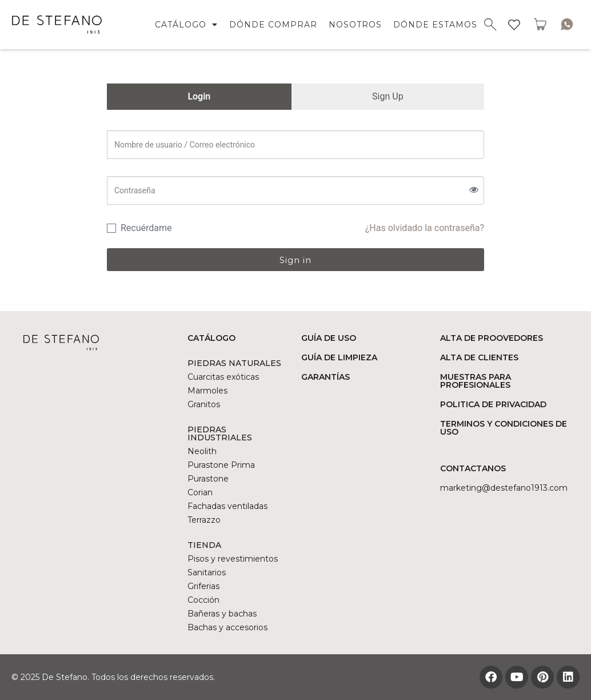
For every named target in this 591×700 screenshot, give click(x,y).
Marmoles (207, 391)
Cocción (203, 600)
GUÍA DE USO (329, 338)
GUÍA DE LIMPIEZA (339, 357)
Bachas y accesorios (227, 627)
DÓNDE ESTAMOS (435, 25)
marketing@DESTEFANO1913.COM (504, 488)
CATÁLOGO (186, 25)
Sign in (295, 260)
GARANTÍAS (326, 377)
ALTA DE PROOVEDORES (492, 338)
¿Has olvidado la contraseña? (425, 228)
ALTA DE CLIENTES (479, 357)
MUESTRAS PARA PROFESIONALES (476, 381)
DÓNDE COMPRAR (273, 25)
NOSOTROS (355, 25)
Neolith (202, 451)
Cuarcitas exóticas (223, 377)
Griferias (203, 586)
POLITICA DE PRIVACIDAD (493, 404)
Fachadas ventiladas (227, 506)
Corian (200, 492)
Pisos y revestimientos (233, 559)
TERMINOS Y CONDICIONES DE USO (504, 428)
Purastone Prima (221, 465)
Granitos (204, 404)
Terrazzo (204, 520)
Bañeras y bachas (222, 614)
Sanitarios (207, 572)
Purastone (208, 479)
